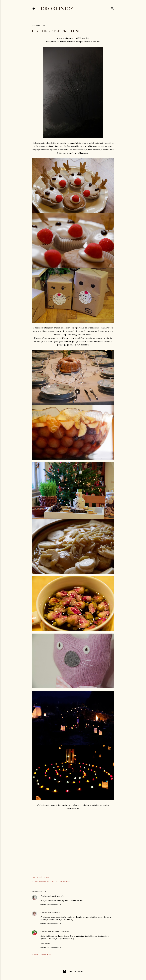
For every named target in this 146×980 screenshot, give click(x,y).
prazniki (43, 881)
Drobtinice (57, 8)
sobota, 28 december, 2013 (51, 905)
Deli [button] (34, 877)
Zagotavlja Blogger (73, 971)
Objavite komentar (42, 954)
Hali (49, 913)
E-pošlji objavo (43, 877)
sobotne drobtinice (55, 881)
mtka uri (52, 896)
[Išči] (112, 8)
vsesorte (66, 881)
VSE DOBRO (54, 932)
